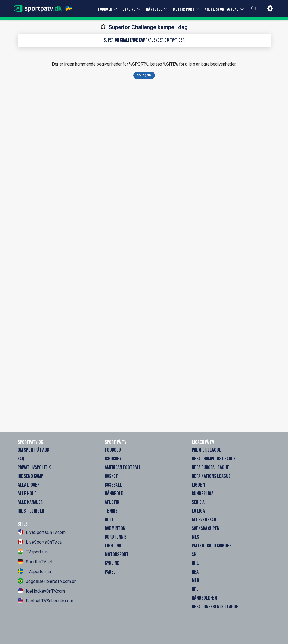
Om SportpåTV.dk (33, 450)
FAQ (21, 459)
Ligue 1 (198, 485)
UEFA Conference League (215, 607)
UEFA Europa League (210, 467)
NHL (195, 563)
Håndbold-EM (205, 598)
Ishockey (113, 459)
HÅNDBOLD (154, 9)
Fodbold (113, 450)
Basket (111, 476)
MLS (195, 537)
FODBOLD (105, 9)
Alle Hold (27, 494)
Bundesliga (203, 494)
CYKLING (129, 9)
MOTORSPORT (184, 9)
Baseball (113, 485)
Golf (109, 520)
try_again (144, 75)
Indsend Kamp (30, 476)
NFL (195, 589)
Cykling (112, 563)
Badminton (115, 528)
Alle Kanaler (30, 502)
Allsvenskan (204, 520)
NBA (195, 572)
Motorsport (117, 555)
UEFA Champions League (214, 459)
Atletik (112, 502)
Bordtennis (116, 537)
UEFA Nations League (211, 476)
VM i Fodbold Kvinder (212, 546)
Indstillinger (31, 511)
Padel (110, 572)
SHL (195, 555)
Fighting (113, 546)
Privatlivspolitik (34, 467)
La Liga (198, 511)
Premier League (206, 450)
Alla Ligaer (29, 485)
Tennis (111, 511)
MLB (195, 581)
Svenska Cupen (206, 528)
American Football (123, 467)
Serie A (198, 502)
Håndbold (114, 494)
